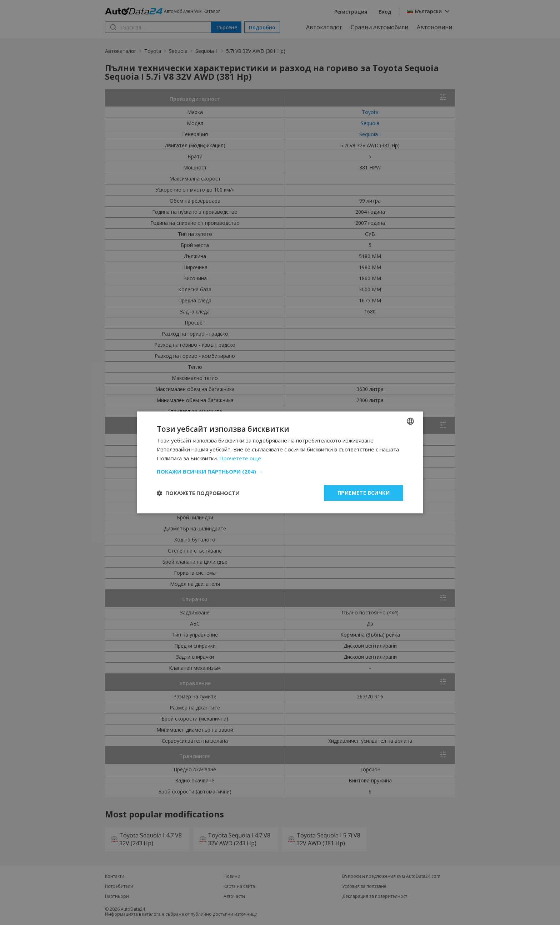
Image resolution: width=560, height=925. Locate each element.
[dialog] (280, 462)
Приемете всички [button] (364, 493)
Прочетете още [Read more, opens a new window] (240, 458)
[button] (280, 471)
